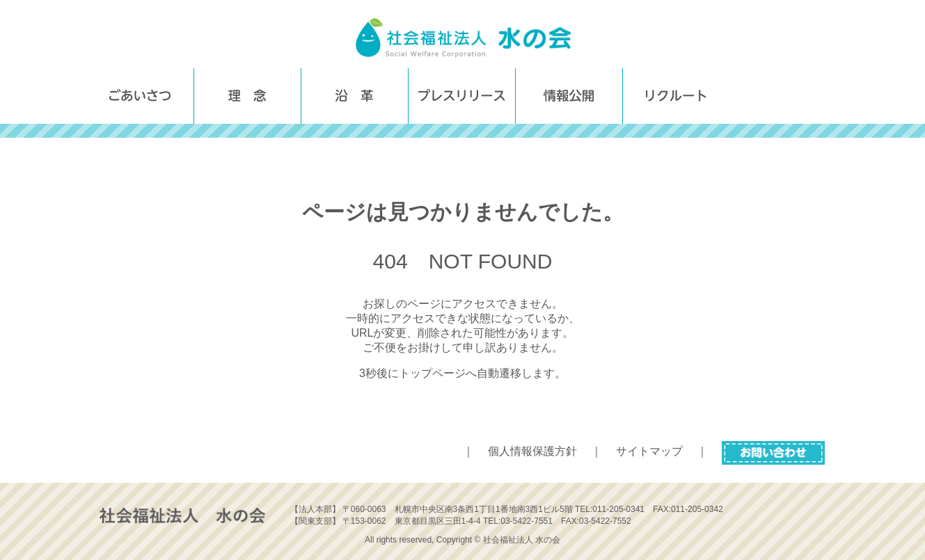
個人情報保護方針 (532, 451)
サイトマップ (649, 451)
